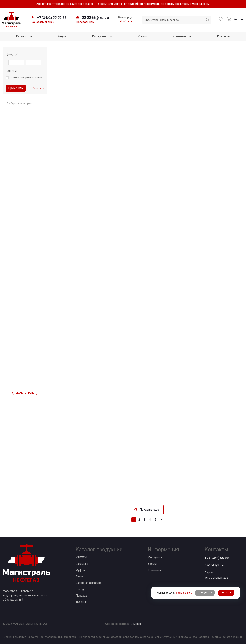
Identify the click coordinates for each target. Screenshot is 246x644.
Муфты (80, 570)
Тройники (82, 602)
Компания (154, 570)
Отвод (80, 589)
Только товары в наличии (26, 77)
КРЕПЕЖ (81, 557)
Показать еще (149, 510)
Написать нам (85, 22)
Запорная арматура (89, 583)
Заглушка (82, 564)
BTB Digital (134, 624)
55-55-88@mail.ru (216, 565)
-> (161, 520)
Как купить (155, 557)
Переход (81, 596)
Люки (79, 577)
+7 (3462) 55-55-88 (219, 558)
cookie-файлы (184, 593)
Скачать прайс (25, 393)
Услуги (152, 564)
